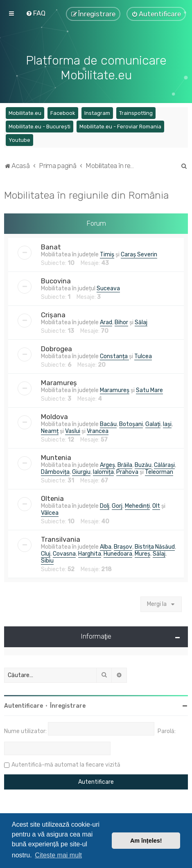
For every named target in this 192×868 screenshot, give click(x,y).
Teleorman (159, 472)
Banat (51, 247)
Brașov (123, 546)
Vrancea (98, 431)
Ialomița (103, 472)
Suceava (108, 288)
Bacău (108, 424)
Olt (156, 506)
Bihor (121, 322)
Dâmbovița (55, 472)
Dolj (105, 506)
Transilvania (61, 539)
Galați (153, 424)
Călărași (164, 465)
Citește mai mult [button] (58, 855)
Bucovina (56, 280)
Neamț (50, 431)
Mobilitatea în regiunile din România (86, 195)
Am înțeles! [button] (146, 841)
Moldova (54, 416)
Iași (167, 424)
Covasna (64, 553)
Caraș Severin (139, 254)
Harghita (90, 553)
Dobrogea (56, 348)
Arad (106, 322)
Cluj (46, 553)
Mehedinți (137, 506)
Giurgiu (81, 472)
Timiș (107, 254)
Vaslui (73, 431)
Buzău (143, 465)
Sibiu (47, 560)
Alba (106, 546)
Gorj (117, 506)
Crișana (53, 314)
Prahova (127, 472)
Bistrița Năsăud (155, 546)
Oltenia (52, 498)
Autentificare (24, 705)
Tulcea (143, 356)
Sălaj (141, 322)
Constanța (114, 356)
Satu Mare (149, 390)
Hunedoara (118, 553)
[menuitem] (36, 13)
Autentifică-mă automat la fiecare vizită (66, 764)
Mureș (142, 553)
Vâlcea (50, 513)
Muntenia (56, 457)
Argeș (107, 465)
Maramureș (59, 382)
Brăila (125, 465)
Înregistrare (68, 705)
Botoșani (131, 424)
